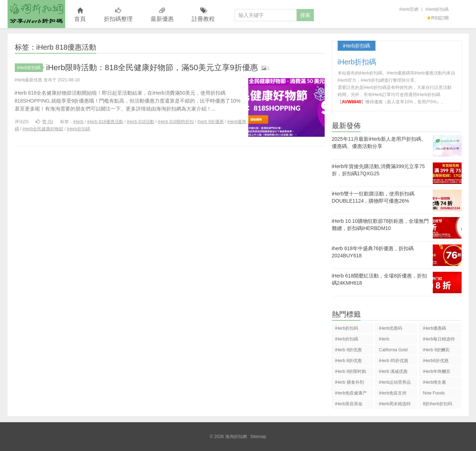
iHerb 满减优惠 (393, 371)
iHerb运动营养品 (395, 382)
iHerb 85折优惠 (393, 361)
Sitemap (258, 437)
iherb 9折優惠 (211, 122)
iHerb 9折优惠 (349, 350)
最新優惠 (162, 15)
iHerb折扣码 (347, 328)
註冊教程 (203, 15)
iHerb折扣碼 (437, 9)
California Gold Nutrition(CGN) (393, 351)
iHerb (78, 122)
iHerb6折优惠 (435, 361)
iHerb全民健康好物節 (43, 129)
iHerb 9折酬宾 (436, 350)
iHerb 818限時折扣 (176, 122)
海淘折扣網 (36, 14)
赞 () (44, 122)
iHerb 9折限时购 (351, 371)
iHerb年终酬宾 (437, 371)
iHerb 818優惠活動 (105, 122)
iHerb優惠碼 (434, 328)
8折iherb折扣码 (437, 404)
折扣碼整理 (118, 15)
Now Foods (434, 393)
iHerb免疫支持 (393, 393)
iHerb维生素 (434, 382)
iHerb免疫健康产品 (351, 394)
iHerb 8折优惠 (349, 361)
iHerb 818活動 (141, 122)
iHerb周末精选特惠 (395, 405)
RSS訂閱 (438, 18)
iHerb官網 (409, 9)
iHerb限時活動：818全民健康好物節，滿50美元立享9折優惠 (152, 67)
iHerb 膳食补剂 (350, 382)
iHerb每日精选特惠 (439, 340)
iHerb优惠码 (390, 328)
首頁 (80, 15)
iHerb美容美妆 (349, 404)
